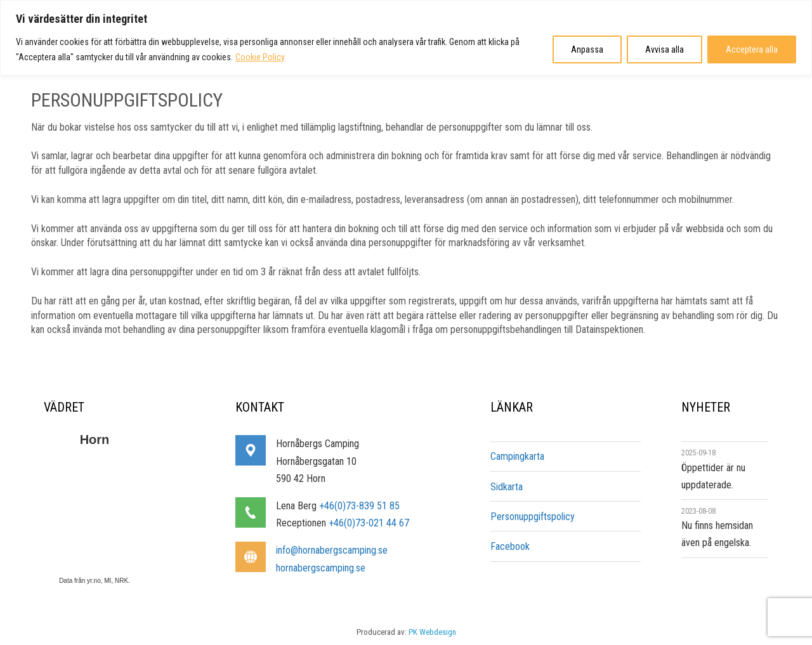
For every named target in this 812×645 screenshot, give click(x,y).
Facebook (510, 546)
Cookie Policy (260, 57)
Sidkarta (507, 487)
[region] (406, 38)
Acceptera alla (752, 49)
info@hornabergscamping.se (332, 550)
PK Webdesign (432, 632)
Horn (95, 440)
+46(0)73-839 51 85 (359, 506)
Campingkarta (517, 456)
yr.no (93, 581)
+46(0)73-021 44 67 (369, 523)
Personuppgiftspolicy (533, 517)
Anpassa (587, 49)
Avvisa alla (665, 49)
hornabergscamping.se (321, 568)
